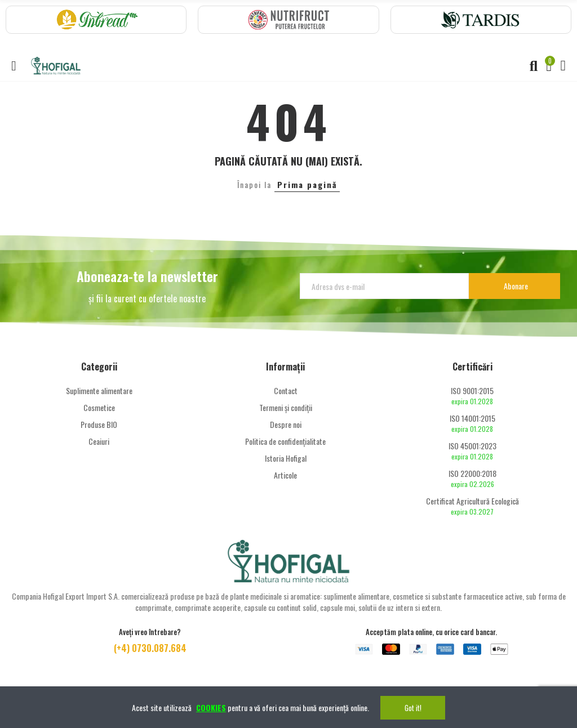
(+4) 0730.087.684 (150, 648)
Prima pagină (307, 184)
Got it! (413, 708)
